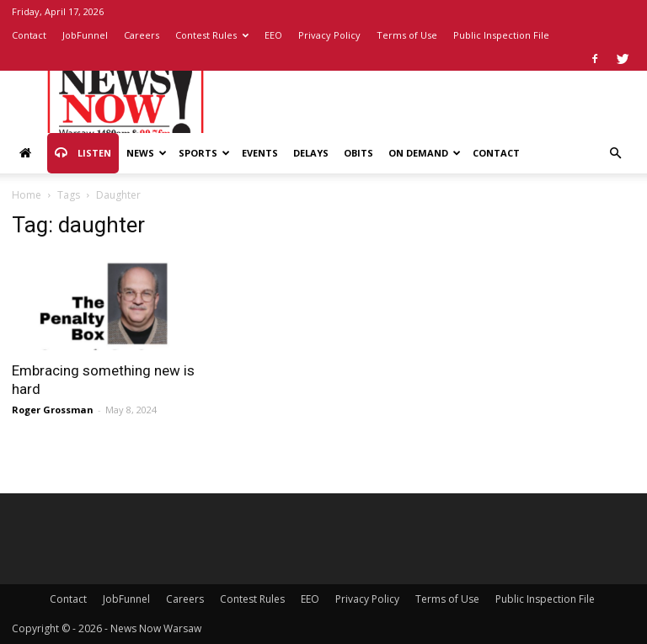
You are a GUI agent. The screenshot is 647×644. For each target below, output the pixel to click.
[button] (615, 154)
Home (27, 195)
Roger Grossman (53, 410)
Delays (311, 153)
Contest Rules (212, 35)
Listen (83, 153)
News (147, 153)
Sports (204, 153)
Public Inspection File (501, 35)
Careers (142, 35)
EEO (273, 35)
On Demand (425, 153)
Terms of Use (407, 35)
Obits (358, 153)
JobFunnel (85, 35)
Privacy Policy (329, 35)
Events (260, 153)
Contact (29, 35)
